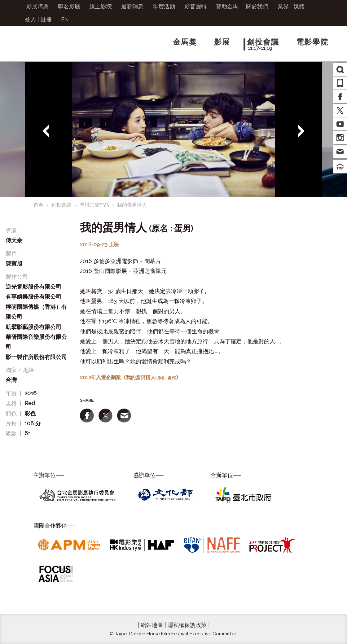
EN (65, 19)
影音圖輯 (195, 6)
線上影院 (101, 6)
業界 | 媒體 (291, 6)
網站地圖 (152, 625)
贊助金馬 (227, 6)
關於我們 (257, 6)
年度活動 (164, 6)
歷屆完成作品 (94, 205)
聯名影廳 (69, 6)
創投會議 (61, 205)
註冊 (46, 19)
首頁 (38, 205)
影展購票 (37, 6)
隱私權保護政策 (187, 625)
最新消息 (132, 6)
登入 (30, 19)
